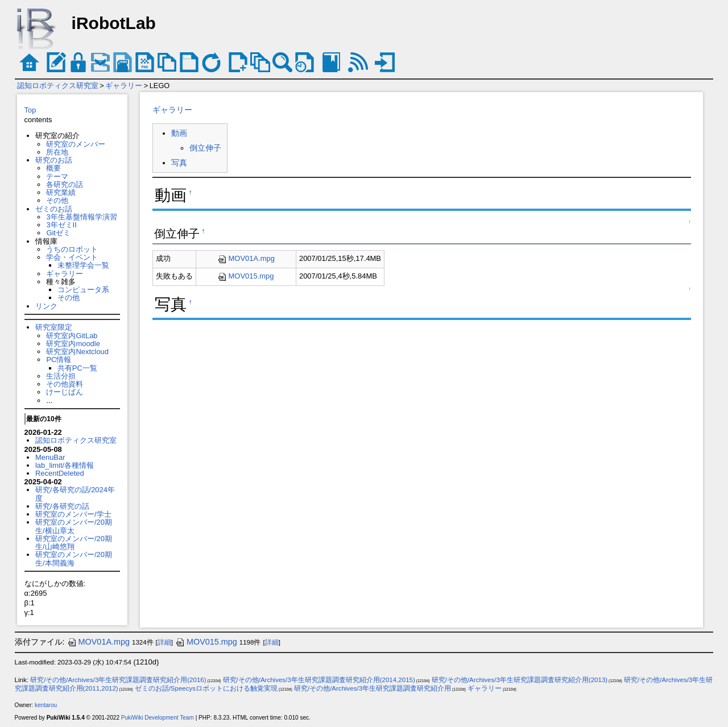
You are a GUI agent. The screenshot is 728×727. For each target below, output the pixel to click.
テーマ (57, 176)
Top (30, 110)
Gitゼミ (58, 233)
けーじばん (65, 392)
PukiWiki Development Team (158, 718)
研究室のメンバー (76, 144)
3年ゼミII (61, 225)
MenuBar (50, 457)
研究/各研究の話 (62, 506)
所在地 (57, 152)
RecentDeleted (60, 473)
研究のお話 (54, 160)
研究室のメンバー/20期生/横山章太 (74, 526)
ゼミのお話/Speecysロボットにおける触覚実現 (206, 688)
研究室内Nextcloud (77, 352)
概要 (53, 168)
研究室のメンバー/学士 (73, 514)
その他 (57, 200)
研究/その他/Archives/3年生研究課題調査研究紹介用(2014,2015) (319, 680)
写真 (179, 163)
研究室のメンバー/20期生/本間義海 (74, 558)
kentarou (46, 705)
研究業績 (61, 192)
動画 (179, 133)
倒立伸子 (205, 148)
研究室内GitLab (72, 336)
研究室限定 (54, 327)
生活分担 (61, 376)
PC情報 (59, 360)
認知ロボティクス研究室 (58, 86)
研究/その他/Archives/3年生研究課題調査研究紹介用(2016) (118, 680)
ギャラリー (124, 86)
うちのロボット (72, 249)
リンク (46, 306)
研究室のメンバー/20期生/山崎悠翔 (74, 543)
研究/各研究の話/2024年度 (75, 494)
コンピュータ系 (83, 290)
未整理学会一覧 (83, 265)
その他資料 (65, 384)
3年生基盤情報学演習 (81, 217)
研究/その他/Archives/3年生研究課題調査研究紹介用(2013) (520, 680)
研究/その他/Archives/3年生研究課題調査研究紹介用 (373, 688)
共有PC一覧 (77, 368)
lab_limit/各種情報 (65, 465)
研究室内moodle (73, 344)
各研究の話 (65, 184)
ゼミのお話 (54, 209)
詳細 (164, 642)
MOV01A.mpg (246, 258)
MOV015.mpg (246, 276)
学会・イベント (72, 257)
